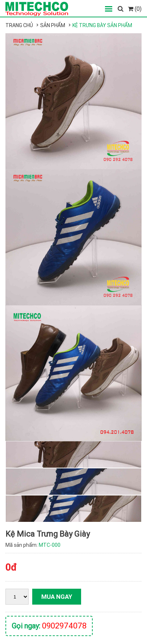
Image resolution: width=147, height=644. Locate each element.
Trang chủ (19, 25)
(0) (135, 9)
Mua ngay (57, 597)
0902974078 (64, 626)
